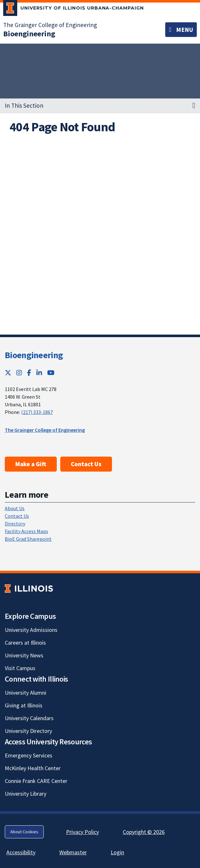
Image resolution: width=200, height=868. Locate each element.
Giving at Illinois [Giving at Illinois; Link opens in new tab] (24, 705)
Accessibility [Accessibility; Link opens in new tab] (21, 852)
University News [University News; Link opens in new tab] (24, 655)
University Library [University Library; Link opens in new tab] (26, 794)
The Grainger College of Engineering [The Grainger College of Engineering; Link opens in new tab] (50, 25)
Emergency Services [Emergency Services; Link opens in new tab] (29, 755)
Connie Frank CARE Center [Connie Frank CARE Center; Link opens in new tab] (36, 781)
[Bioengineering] (29, 34)
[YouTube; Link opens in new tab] (51, 373)
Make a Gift (31, 464)
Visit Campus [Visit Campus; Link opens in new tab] (20, 668)
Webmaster (73, 852)
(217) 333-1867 (37, 412)
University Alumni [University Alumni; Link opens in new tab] (26, 693)
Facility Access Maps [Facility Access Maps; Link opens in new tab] (26, 531)
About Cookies (24, 832)
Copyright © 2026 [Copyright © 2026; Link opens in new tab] (144, 832)
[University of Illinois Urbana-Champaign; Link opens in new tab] (74, 9)
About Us (15, 508)
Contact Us (86, 464)
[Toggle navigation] (181, 30)
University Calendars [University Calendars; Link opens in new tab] (29, 718)
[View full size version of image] (186, 144)
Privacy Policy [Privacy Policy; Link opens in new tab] (82, 832)
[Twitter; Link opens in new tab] (8, 373)
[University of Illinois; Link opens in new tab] (29, 589)
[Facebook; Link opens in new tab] (29, 373)
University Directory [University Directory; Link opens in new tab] (28, 731)
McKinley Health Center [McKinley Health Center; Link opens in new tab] (33, 768)
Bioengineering (34, 355)
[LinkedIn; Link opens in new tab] (39, 373)
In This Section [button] (24, 105)
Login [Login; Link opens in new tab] (117, 852)
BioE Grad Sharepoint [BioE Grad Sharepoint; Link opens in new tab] (28, 539)
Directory (15, 524)
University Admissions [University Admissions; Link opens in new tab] (31, 630)
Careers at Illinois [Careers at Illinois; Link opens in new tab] (25, 643)
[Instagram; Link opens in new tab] (19, 373)
